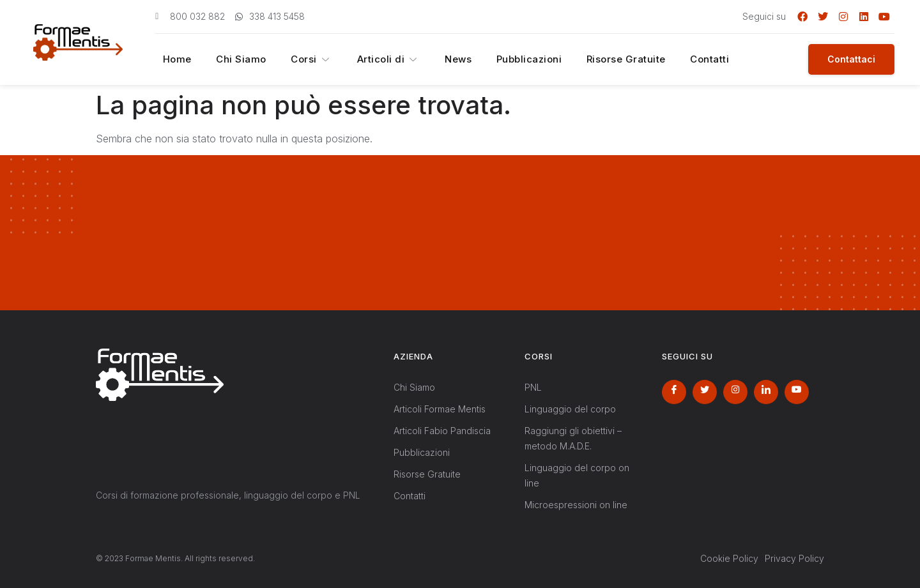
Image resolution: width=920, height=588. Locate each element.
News (436, 59)
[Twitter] (705, 392)
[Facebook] (674, 392)
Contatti (678, 59)
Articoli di (370, 59)
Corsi (297, 59)
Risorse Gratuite (598, 59)
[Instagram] (735, 392)
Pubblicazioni (504, 59)
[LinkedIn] (766, 392)
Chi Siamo (230, 59)
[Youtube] (797, 392)
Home (170, 59)
